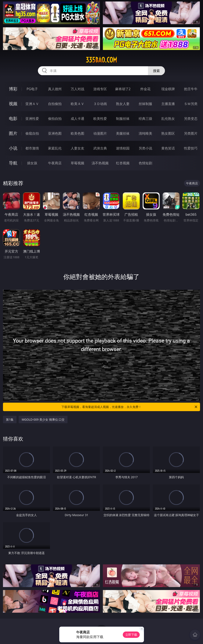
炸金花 (145, 89)
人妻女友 (77, 148)
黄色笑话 (168, 148)
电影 (13, 118)
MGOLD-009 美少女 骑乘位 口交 (43, 419)
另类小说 (145, 148)
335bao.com (101, 60)
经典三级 (145, 119)
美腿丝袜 (123, 133)
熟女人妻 (123, 104)
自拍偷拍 (55, 104)
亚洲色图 (55, 133)
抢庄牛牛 (191, 89)
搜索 (156, 71)
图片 (13, 133)
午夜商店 (55, 163)
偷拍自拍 (55, 119)
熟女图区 (168, 133)
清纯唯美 (145, 133)
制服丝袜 (123, 119)
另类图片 (191, 133)
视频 (13, 104)
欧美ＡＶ (77, 104)
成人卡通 (77, 119)
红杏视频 (123, 163)
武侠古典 (100, 148)
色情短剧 (145, 163)
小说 (13, 148)
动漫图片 (100, 133)
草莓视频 (77, 163)
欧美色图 (77, 133)
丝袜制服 (145, 104)
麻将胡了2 (123, 89)
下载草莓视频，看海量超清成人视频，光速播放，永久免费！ (130, 407)
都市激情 (32, 148)
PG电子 (32, 89)
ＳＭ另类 (191, 104)
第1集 (10, 419)
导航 (13, 163)
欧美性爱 (100, 119)
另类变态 (191, 119)
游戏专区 (100, 89)
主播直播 (168, 104)
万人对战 (77, 89)
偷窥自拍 (32, 133)
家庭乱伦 (55, 148)
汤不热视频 (100, 163)
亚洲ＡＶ (32, 104)
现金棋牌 (168, 89)
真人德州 (55, 89)
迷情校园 (123, 148)
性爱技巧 (191, 148)
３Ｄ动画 (100, 104)
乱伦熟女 (168, 119)
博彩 (13, 89)
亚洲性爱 (32, 119)
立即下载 (131, 635)
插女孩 (32, 163)
